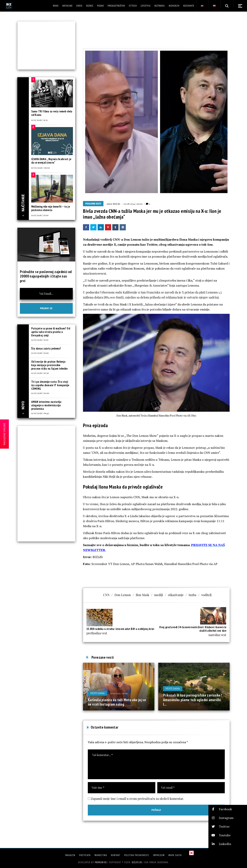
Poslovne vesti (93, 204)
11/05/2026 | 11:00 (40, 215)
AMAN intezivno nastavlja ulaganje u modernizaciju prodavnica (46, 405)
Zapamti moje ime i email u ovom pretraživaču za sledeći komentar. (137, 799)
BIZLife (116, 204)
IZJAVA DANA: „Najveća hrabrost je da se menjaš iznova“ (51, 161)
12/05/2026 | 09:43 (40, 413)
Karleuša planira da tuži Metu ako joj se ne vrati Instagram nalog (117, 702)
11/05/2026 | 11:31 (39, 120)
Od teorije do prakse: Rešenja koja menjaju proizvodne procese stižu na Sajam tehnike (49, 365)
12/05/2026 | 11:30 (40, 340)
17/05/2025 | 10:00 (119, 693)
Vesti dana (97, 693)
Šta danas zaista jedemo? (46, 348)
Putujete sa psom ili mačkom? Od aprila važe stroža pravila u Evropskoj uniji (51, 332)
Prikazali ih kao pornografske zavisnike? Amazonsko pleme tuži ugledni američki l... (193, 700)
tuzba (192, 595)
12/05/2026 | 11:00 (40, 353)
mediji (159, 595)
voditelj (206, 595)
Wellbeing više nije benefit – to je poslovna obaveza (51, 208)
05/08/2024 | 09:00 (133, 204)
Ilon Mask (142, 595)
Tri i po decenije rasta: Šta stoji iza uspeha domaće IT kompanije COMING (50, 385)
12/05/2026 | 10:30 (40, 373)
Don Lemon (123, 595)
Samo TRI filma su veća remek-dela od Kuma (52, 113)
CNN (106, 595)
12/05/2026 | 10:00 (40, 393)
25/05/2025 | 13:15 (194, 689)
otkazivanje (176, 595)
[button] (228, 809)
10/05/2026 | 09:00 (41, 168)
